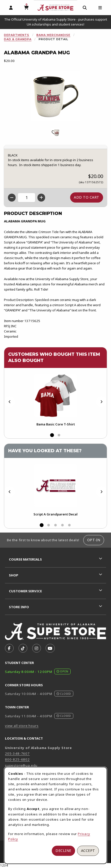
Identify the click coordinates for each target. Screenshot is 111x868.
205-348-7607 (17, 753)
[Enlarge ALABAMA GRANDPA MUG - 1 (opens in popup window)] (55, 133)
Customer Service (25, 591)
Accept (88, 851)
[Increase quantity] (41, 198)
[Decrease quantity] (12, 198)
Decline (63, 851)
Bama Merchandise (53, 35)
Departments (17, 35)
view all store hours (22, 726)
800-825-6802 (17, 759)
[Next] (101, 402)
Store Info (19, 607)
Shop (14, 575)
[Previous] (10, 402)
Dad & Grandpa (18, 39)
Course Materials (25, 559)
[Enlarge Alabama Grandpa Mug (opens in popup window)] (55, 96)
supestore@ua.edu (21, 765)
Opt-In (94, 540)
